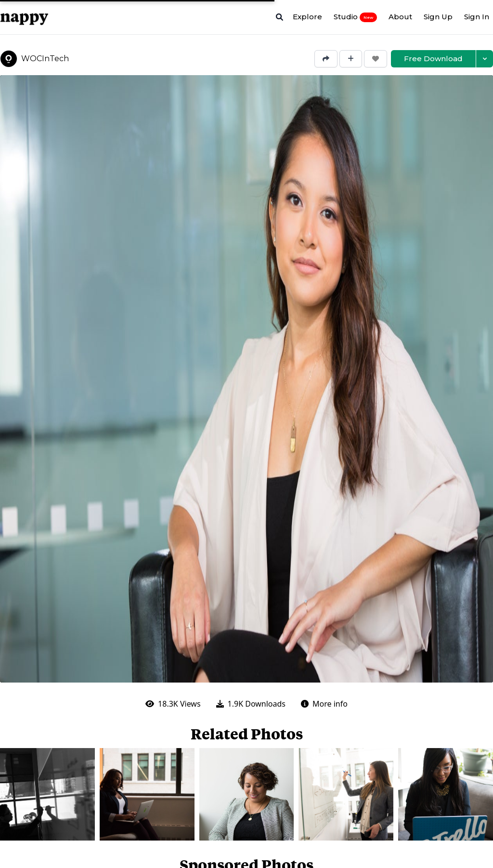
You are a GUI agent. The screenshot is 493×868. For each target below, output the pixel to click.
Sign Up (438, 17)
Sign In (477, 17)
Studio (355, 17)
